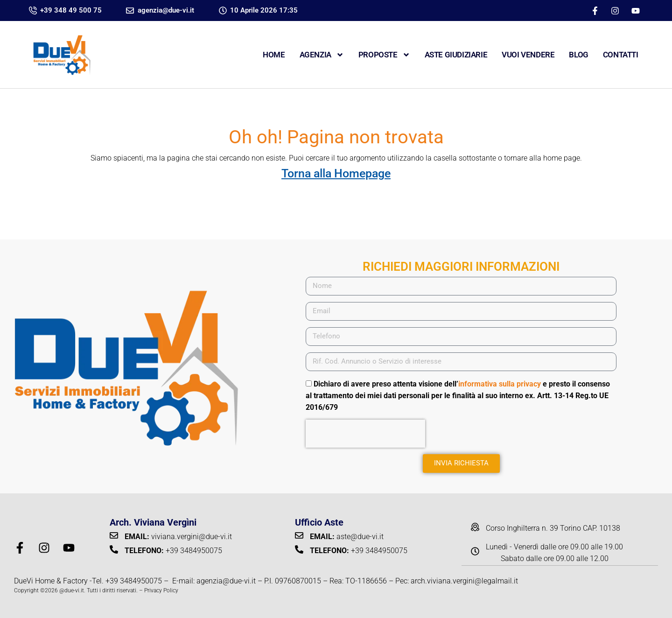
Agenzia (322, 55)
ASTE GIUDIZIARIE (456, 55)
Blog (578, 55)
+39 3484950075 (134, 581)
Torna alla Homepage (336, 173)
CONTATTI (621, 55)
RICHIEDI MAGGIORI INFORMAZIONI (461, 267)
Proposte (384, 55)
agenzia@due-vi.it (226, 581)
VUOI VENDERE (528, 55)
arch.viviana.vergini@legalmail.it (464, 581)
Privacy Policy (161, 590)
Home (274, 55)
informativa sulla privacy (500, 384)
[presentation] (365, 434)
